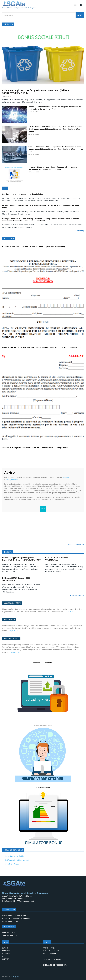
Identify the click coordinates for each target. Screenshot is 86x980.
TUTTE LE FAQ (79, 231)
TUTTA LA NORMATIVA (77, 596)
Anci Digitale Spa (17, 977)
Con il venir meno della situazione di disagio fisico (23, 194)
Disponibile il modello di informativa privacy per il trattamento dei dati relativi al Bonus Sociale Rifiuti (55, 108)
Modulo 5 (66, 477)
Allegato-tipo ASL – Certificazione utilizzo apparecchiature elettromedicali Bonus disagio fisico (42, 347)
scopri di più (69, 612)
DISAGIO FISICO (9, 620)
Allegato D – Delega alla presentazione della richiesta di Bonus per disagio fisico (35, 448)
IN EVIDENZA (8, 24)
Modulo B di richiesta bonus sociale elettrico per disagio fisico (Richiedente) (33, 247)
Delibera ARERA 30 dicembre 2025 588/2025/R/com (59, 559)
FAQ (5, 188)
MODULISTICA (9, 238)
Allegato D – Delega (12, 864)
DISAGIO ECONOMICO (11, 639)
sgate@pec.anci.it (13, 480)
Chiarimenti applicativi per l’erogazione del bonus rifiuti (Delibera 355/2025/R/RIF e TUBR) (21, 559)
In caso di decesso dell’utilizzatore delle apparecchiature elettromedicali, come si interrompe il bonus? (41, 206)
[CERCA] (80, 15)
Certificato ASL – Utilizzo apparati (17, 860)
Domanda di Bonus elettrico (15, 856)
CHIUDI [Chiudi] (43, 509)
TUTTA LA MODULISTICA (76, 544)
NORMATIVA (8, 552)
